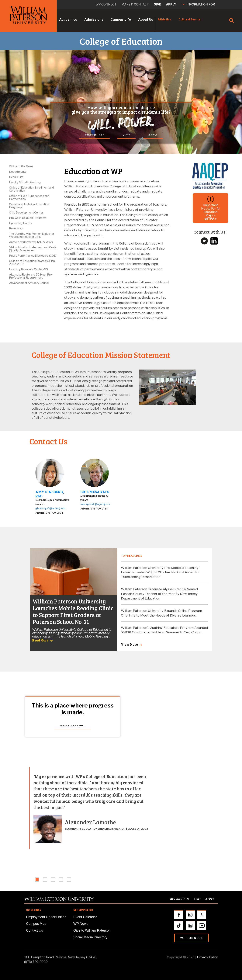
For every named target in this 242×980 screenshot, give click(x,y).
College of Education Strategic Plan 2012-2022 (32, 262)
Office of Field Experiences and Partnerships (29, 197)
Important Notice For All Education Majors (211, 208)
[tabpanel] (89, 808)
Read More (40, 640)
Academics (68, 19)
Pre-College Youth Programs (28, 218)
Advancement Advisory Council (29, 283)
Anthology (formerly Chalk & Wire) (31, 242)
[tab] (37, 880)
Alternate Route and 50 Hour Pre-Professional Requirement (31, 276)
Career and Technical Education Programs (29, 206)
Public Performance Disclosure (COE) (33, 256)
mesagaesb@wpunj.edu (95, 504)
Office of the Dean (21, 166)
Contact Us (35, 930)
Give (157, 4)
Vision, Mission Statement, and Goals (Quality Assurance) (33, 249)
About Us (146, 19)
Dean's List (16, 177)
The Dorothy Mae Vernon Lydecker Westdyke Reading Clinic (32, 235)
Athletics (164, 19)
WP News (81, 924)
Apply (171, 4)
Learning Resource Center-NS (28, 269)
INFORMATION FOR (199, 4)
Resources (16, 228)
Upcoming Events (21, 223)
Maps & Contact (135, 4)
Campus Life (121, 19)
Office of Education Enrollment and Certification (31, 189)
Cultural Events (190, 19)
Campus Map (36, 924)
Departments (18, 172)
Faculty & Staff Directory (25, 182)
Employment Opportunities (46, 917)
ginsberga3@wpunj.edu (50, 508)
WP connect (106, 4)
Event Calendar (85, 917)
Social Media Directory (90, 937)
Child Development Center (26, 213)
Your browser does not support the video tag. (121, 732)
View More (129, 644)
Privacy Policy (207, 957)
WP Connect (192, 938)
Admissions (94, 19)
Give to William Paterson (92, 930)
